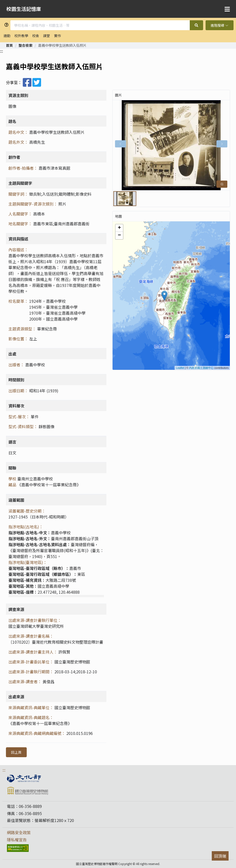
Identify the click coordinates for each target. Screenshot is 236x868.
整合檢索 (25, 45)
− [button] (119, 235)
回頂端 (220, 856)
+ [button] (119, 228)
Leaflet (180, 368)
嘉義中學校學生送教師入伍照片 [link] (62, 45)
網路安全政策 (19, 832)
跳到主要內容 (10, 2)
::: (1, 51)
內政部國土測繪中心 (201, 368)
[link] (9, 45)
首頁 (9, 45)
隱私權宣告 (17, 840)
